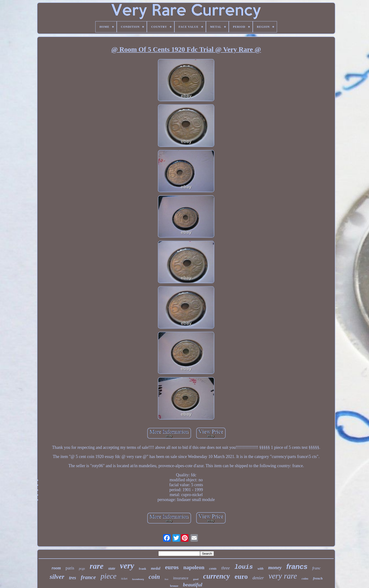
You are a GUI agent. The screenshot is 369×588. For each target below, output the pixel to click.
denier (258, 578)
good (196, 579)
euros (172, 567)
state (112, 568)
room (56, 568)
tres (72, 578)
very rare (283, 576)
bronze (174, 586)
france (88, 577)
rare (97, 566)
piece (108, 576)
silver (57, 577)
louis (244, 567)
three (225, 568)
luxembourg (138, 579)
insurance (181, 578)
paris (70, 568)
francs (297, 566)
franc (317, 568)
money (275, 568)
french (318, 578)
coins (305, 578)
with (261, 569)
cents (213, 568)
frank (142, 569)
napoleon (194, 567)
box (167, 579)
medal (156, 568)
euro (241, 576)
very (127, 566)
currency (217, 576)
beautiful (193, 585)
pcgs (82, 569)
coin (154, 577)
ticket (124, 579)
